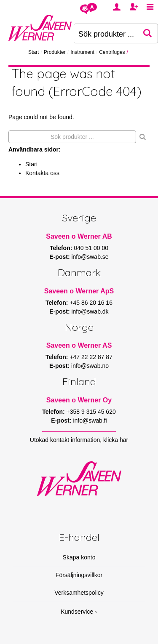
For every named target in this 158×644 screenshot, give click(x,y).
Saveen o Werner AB (79, 236)
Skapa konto (79, 557)
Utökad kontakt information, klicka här (79, 440)
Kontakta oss (42, 173)
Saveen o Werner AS (79, 345)
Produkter (55, 52)
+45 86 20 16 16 (91, 303)
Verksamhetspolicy (79, 593)
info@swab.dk (90, 311)
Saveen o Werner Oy (79, 400)
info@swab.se (90, 257)
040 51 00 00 (91, 248)
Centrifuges (112, 52)
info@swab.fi (90, 420)
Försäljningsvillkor (79, 575)
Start (33, 52)
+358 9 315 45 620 (91, 412)
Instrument (82, 52)
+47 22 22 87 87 (91, 357)
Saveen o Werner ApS (79, 291)
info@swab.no (90, 366)
